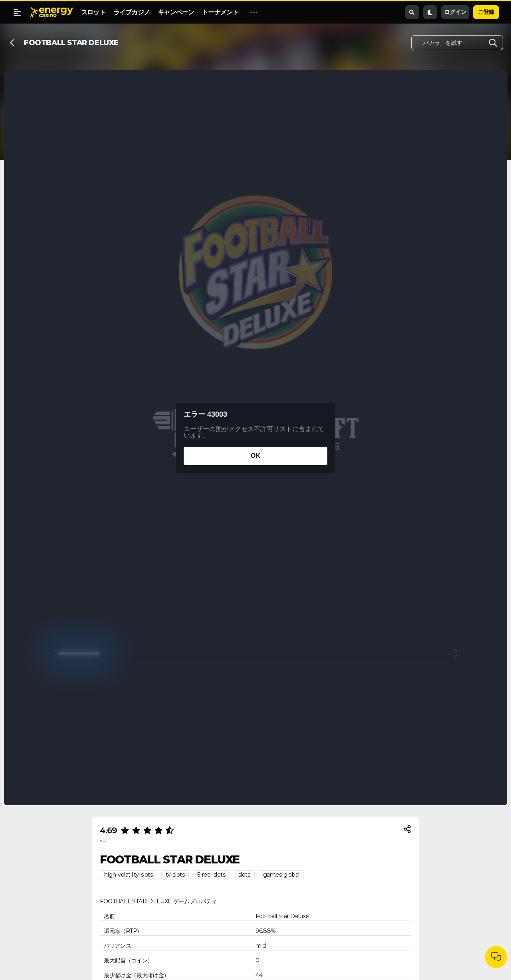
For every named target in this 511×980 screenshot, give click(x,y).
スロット (93, 12)
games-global (281, 875)
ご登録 (486, 12)
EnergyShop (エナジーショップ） (295, 12)
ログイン (455, 12)
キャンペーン (176, 12)
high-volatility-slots (129, 875)
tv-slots (175, 875)
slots (244, 875)
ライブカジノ (132, 12)
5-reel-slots (211, 875)
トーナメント (220, 12)
